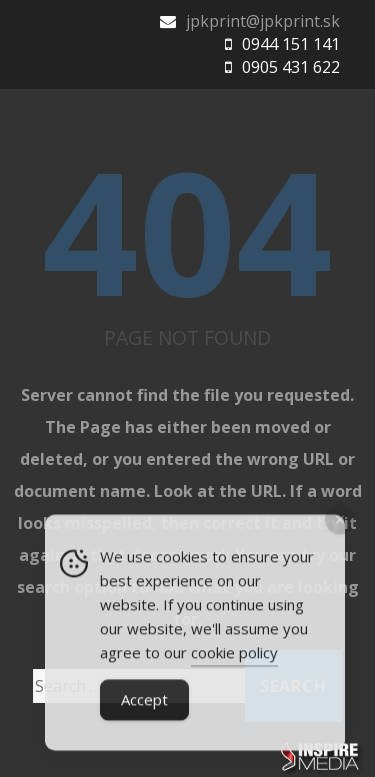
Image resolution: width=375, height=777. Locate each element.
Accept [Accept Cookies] (144, 702)
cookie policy (234, 655)
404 (187, 230)
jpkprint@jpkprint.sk (263, 21)
